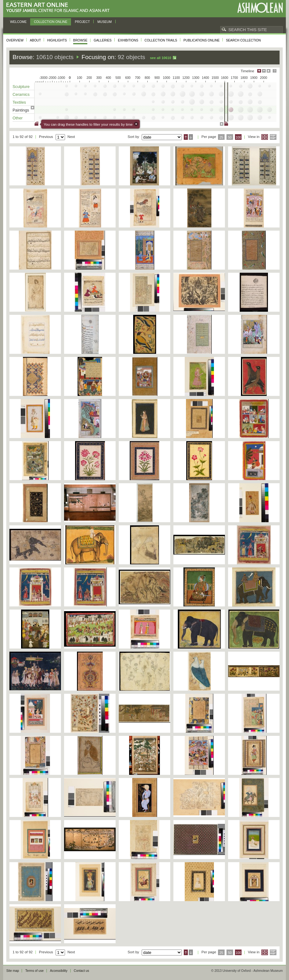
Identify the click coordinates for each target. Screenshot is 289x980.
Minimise (264, 71)
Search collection (243, 40)
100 (238, 137)
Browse (80, 40)
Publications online (202, 40)
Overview (15, 40)
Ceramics (21, 94)
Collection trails (161, 40)
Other (18, 118)
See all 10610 (160, 58)
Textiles (19, 102)
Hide (269, 71)
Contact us (82, 971)
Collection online (51, 22)
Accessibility (59, 971)
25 (221, 137)
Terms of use (34, 971)
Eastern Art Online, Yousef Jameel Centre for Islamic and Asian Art (60, 8)
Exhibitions (128, 40)
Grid (265, 137)
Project (82, 22)
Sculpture (21, 87)
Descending (191, 137)
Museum (105, 22)
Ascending (186, 137)
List (273, 137)
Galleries (103, 40)
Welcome (18, 22)
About (35, 40)
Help (275, 71)
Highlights (57, 40)
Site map (13, 971)
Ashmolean (260, 8)
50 (230, 137)
